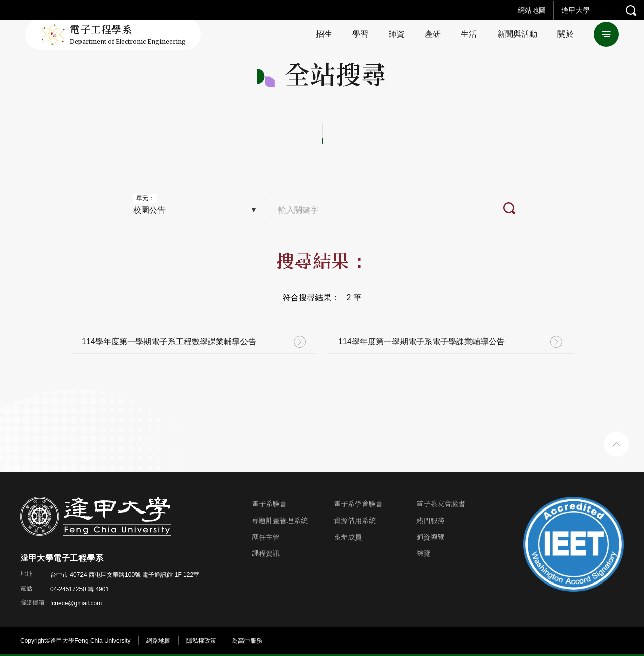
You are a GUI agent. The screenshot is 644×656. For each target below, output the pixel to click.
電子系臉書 (269, 504)
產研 (433, 34)
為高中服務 (247, 641)
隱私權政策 (201, 641)
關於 (566, 34)
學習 (360, 34)
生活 (469, 34)
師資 (396, 34)
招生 (324, 34)
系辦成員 (348, 537)
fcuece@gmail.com (76, 603)
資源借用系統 (355, 521)
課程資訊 (266, 554)
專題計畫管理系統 (280, 521)
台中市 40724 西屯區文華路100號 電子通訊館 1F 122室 (125, 575)
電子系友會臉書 (441, 504)
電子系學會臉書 (358, 504)
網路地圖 (158, 641)
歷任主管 (266, 537)
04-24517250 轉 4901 (79, 589)
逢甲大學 (576, 10)
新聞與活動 (517, 34)
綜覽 (423, 554)
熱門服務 (430, 521)
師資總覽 (430, 537)
